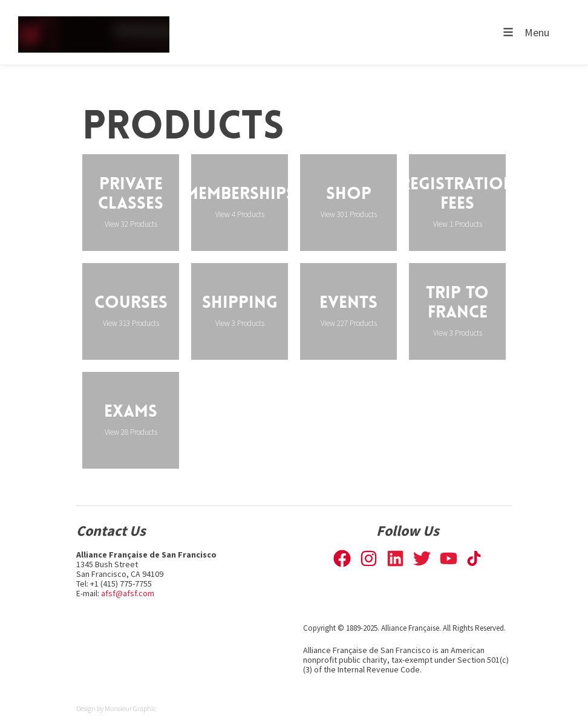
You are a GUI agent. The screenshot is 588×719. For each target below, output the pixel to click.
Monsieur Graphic (130, 708)
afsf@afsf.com (128, 593)
